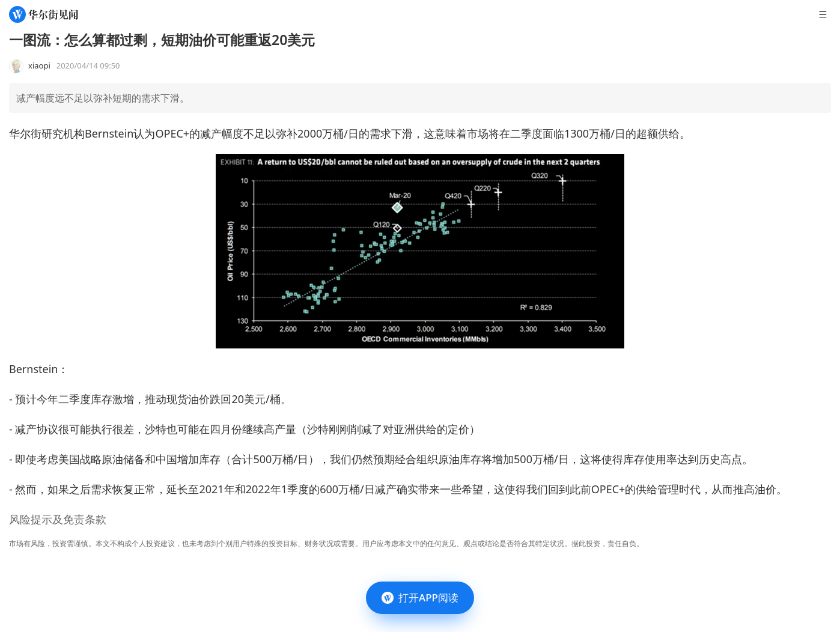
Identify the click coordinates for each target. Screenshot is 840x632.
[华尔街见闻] (44, 14)
